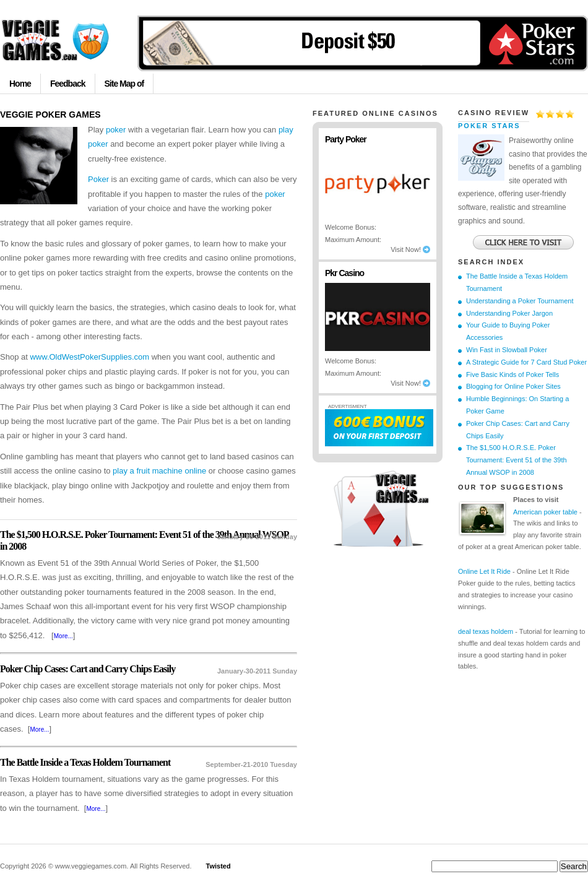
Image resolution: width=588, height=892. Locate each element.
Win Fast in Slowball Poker (507, 350)
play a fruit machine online (159, 471)
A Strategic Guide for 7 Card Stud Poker (526, 362)
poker (116, 130)
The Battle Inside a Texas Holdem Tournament (85, 762)
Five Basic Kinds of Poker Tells (512, 375)
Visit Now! (410, 249)
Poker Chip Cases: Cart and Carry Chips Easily (88, 669)
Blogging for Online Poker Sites (513, 386)
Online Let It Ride (484, 571)
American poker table (545, 512)
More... (63, 636)
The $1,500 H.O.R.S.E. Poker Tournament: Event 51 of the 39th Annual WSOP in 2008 (517, 460)
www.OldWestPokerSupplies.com (89, 357)
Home (20, 84)
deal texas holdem (486, 631)
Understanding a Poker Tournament (520, 301)
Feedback (68, 84)
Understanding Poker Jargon (509, 313)
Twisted (218, 866)
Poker (98, 179)
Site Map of (124, 84)
